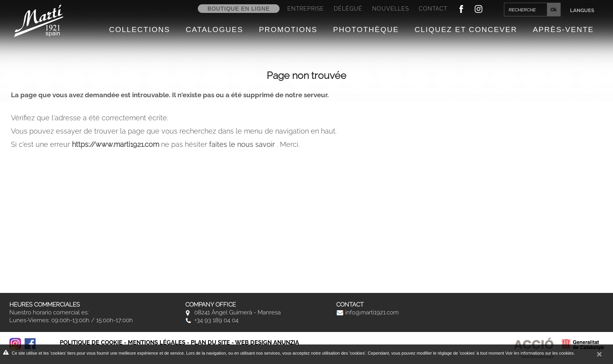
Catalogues (214, 30)
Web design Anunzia (267, 343)
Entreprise (306, 9)
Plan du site (210, 343)
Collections (140, 30)
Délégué (348, 9)
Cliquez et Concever (466, 30)
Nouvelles (391, 9)
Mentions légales (157, 343)
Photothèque (366, 30)
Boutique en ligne (239, 9)
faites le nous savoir (243, 144)
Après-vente (563, 30)
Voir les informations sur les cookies (539, 353)
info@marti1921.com (367, 312)
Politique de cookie (91, 343)
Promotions (288, 30)
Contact (433, 9)
